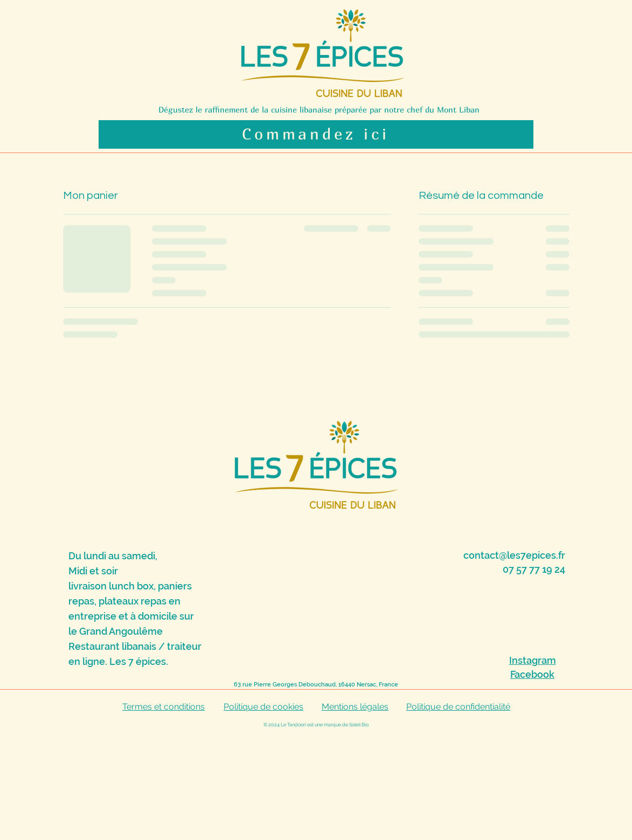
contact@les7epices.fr (514, 555)
